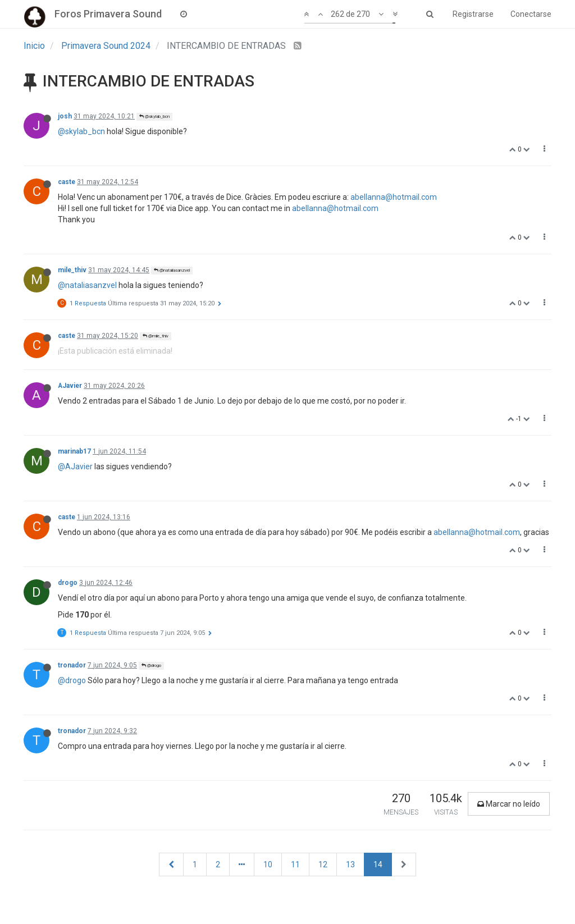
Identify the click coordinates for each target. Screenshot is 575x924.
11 (295, 864)
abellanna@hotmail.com (394, 197)
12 (323, 864)
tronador (72, 665)
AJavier (70, 386)
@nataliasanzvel (172, 270)
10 (268, 864)
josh (65, 116)
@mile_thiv (156, 336)
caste (67, 182)
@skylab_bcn (154, 116)
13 (350, 864)
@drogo (151, 665)
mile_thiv (72, 270)
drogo (68, 583)
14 (378, 864)
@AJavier (75, 466)
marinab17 (74, 451)
